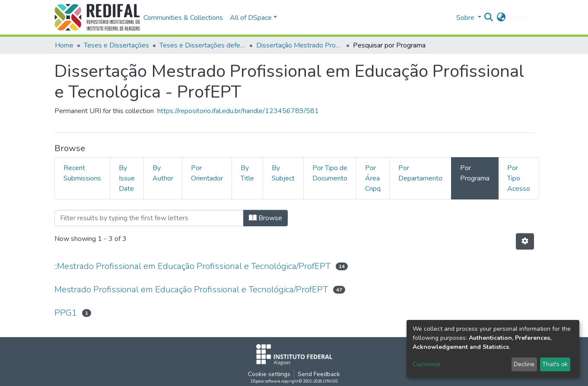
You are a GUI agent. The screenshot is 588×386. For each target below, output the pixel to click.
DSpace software (265, 381)
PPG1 (66, 313)
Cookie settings (269, 374)
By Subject (283, 173)
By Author (163, 173)
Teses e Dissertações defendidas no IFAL (203, 45)
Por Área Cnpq (373, 178)
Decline (524, 364)
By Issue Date (127, 178)
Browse (265, 218)
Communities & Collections (183, 18)
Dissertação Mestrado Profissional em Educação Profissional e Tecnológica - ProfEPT (299, 45)
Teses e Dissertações (116, 45)
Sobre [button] (466, 18)
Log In (518, 18)
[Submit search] (488, 18)
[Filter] (149, 218)
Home (64, 45)
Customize (427, 364)
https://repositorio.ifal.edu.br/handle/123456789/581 (238, 111)
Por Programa (475, 173)
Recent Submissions (82, 173)
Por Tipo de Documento (330, 173)
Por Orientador (207, 173)
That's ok (555, 364)
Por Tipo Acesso (519, 178)
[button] (501, 18)
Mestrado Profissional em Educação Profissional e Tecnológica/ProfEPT (191, 289)
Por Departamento (420, 173)
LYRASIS (330, 381)
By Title (247, 173)
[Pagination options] (525, 241)
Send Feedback (319, 374)
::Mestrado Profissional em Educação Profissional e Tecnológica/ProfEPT (192, 266)
